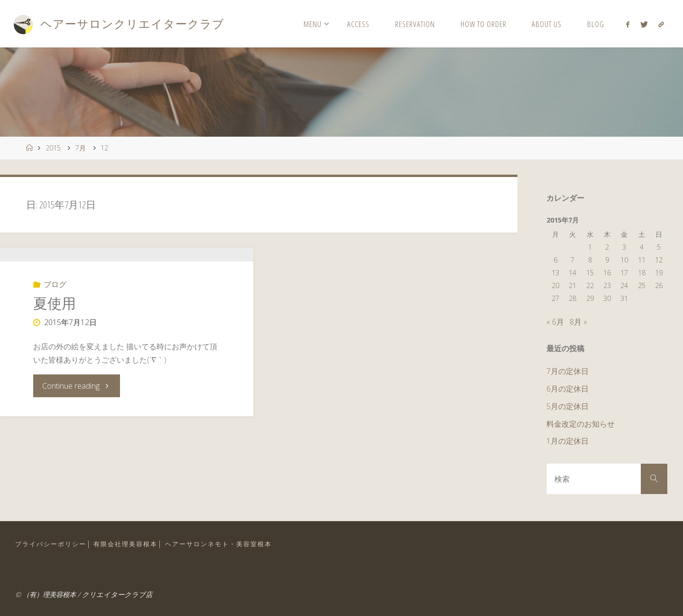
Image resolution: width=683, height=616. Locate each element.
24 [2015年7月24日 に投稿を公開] (624, 285)
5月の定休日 (568, 406)
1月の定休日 (568, 441)
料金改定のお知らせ (581, 424)
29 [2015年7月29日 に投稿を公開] (590, 298)
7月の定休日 (568, 371)
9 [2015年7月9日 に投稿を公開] (607, 260)
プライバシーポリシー (51, 544)
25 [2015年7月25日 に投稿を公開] (642, 285)
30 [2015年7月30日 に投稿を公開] (607, 298)
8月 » (578, 322)
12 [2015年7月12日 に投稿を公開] (659, 260)
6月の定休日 (568, 389)
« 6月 (555, 322)
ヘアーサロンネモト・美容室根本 (218, 544)
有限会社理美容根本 (125, 544)
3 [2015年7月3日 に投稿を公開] (624, 247)
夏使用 (55, 355)
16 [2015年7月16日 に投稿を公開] (607, 273)
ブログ (55, 336)
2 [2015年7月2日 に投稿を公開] (607, 247)
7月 (81, 148)
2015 (53, 148)
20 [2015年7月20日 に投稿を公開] (555, 285)
